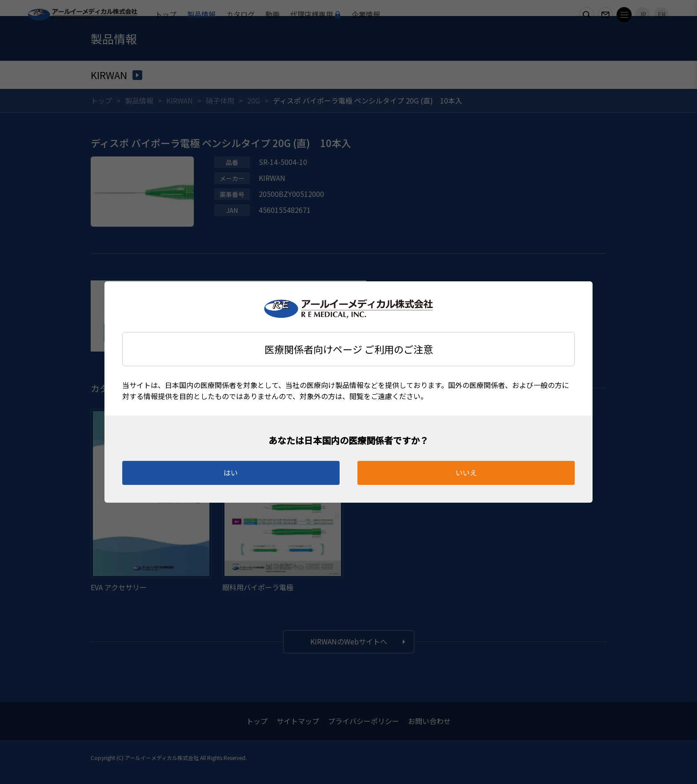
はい (231, 472)
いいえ (466, 472)
